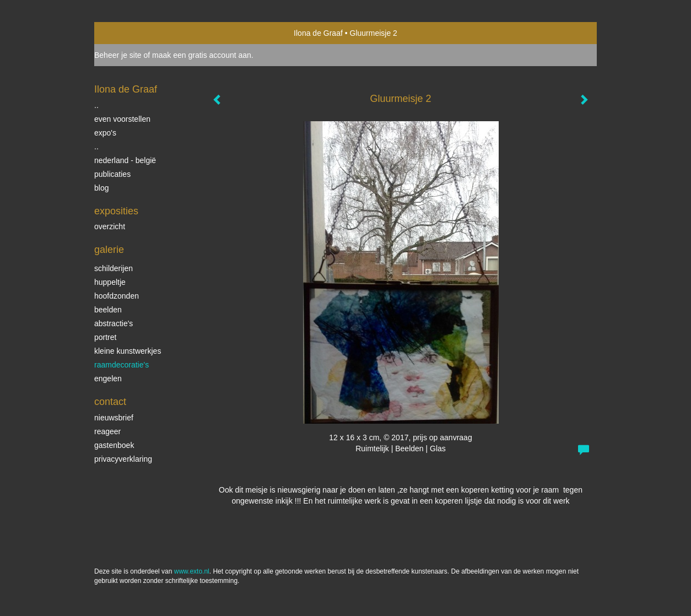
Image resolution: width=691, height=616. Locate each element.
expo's (105, 133)
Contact (110, 402)
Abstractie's (114, 323)
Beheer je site (118, 55)
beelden (108, 310)
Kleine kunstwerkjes (128, 351)
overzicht (110, 226)
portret (105, 337)
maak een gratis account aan (202, 55)
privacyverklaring (123, 459)
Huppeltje (110, 282)
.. (96, 105)
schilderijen (114, 268)
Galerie (109, 250)
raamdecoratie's (122, 365)
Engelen (108, 379)
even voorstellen (122, 119)
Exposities (116, 211)
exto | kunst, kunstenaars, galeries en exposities (125, 33)
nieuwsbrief (114, 418)
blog (101, 188)
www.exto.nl (192, 571)
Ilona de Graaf (318, 33)
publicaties (112, 174)
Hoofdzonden (117, 296)
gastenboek (114, 445)
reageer (107, 431)
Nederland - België (125, 160)
